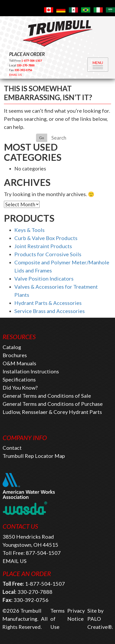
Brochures (15, 355)
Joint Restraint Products (43, 246)
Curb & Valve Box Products (46, 238)
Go (42, 138)
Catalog (12, 347)
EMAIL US (15, 75)
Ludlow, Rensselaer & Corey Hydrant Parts (52, 412)
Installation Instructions (31, 371)
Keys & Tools (29, 230)
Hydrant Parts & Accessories (48, 303)
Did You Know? (20, 387)
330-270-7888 (35, 592)
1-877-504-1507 (45, 584)
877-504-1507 (43, 553)
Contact (12, 448)
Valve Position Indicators (44, 278)
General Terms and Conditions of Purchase (53, 404)
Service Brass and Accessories (50, 311)
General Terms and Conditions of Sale (47, 396)
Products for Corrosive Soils (48, 254)
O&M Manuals (19, 363)
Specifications (19, 379)
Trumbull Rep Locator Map (34, 456)
